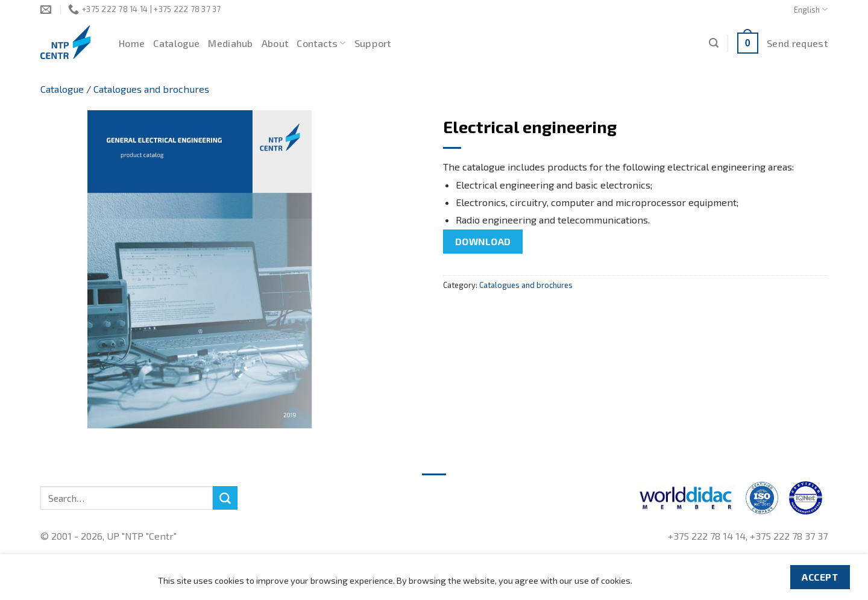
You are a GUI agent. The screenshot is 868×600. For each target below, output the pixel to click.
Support (373, 43)
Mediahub (231, 43)
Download (483, 241)
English (811, 9)
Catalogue (176, 43)
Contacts (321, 43)
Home (132, 43)
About (275, 43)
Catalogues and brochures (151, 89)
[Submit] (225, 498)
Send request (797, 43)
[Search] (714, 43)
